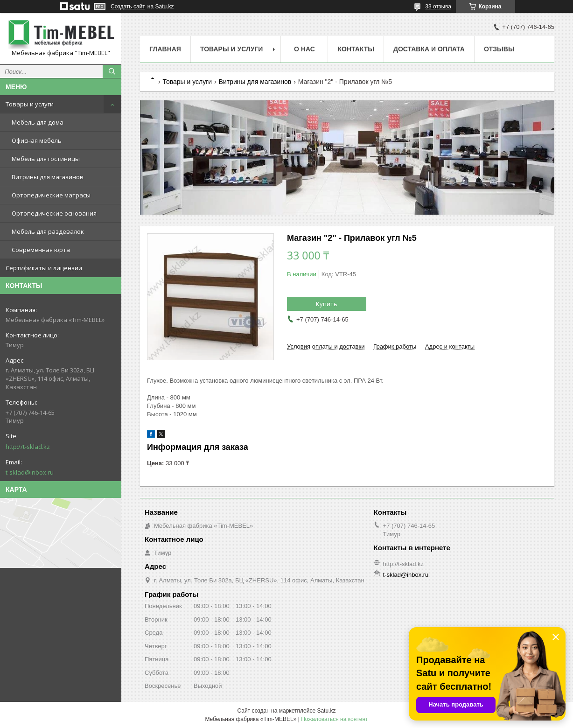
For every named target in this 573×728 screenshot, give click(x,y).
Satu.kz (326, 711)
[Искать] (112, 71)
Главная (165, 49)
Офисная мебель (37, 140)
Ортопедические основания (54, 213)
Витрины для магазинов (48, 177)
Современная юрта (41, 250)
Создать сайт (128, 7)
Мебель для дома (38, 122)
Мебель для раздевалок (48, 231)
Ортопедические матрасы (51, 195)
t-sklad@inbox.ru (30, 472)
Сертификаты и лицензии (44, 268)
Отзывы (499, 49)
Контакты (356, 49)
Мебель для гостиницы (46, 159)
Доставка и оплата (429, 49)
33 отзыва (438, 7)
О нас (304, 49)
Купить (327, 304)
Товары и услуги (30, 104)
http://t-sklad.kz (28, 447)
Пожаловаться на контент (334, 719)
